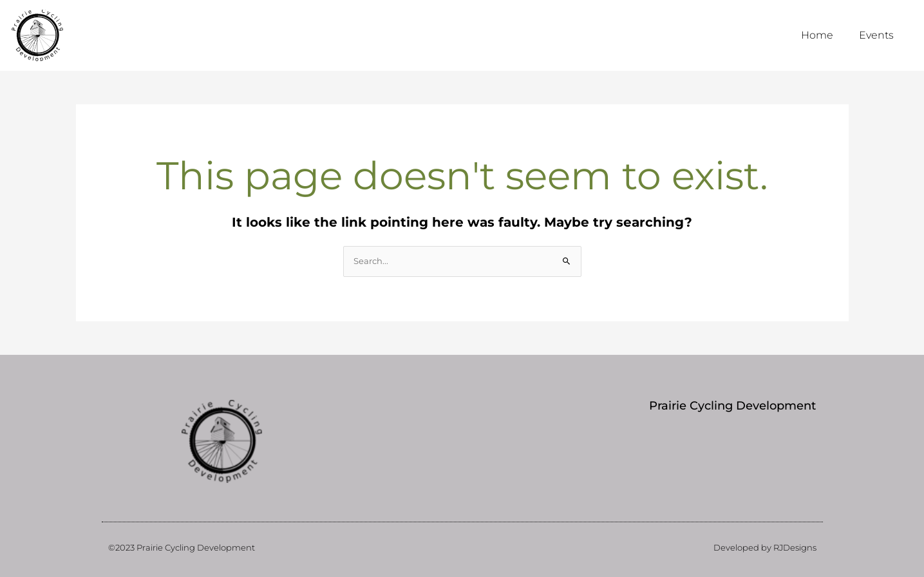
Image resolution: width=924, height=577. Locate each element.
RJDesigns (795, 547)
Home (817, 35)
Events (876, 35)
